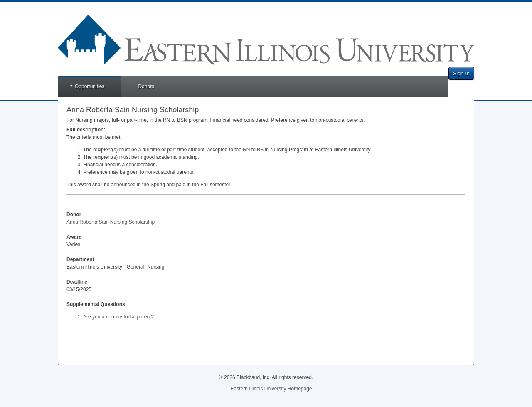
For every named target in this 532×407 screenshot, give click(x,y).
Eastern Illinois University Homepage (271, 389)
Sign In (461, 73)
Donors (146, 86)
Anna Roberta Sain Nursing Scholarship (111, 222)
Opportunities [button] (90, 86)
